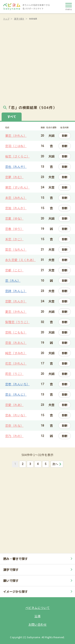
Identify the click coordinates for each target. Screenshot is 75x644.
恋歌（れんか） (16, 301)
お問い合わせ (38, 624)
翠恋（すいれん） (17, 187)
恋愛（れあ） (14, 405)
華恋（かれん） (16, 136)
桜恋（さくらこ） (17, 156)
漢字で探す (19, 19)
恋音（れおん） (16, 343)
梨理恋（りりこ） (17, 322)
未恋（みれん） (16, 198)
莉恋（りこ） (14, 374)
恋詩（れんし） (16, 291)
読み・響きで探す (38, 559)
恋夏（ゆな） (14, 218)
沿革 (37, 616)
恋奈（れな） (14, 425)
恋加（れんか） (16, 208)
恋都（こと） (14, 270)
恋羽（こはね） (16, 146)
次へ (57, 464)
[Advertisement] (37, 61)
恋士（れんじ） (16, 394)
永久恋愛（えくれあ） (20, 260)
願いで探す (38, 581)
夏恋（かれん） (16, 312)
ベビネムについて (38, 608)
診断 (65, 136)
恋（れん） (13, 280)
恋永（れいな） (16, 415)
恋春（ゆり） (14, 229)
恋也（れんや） (16, 167)
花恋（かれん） (16, 363)
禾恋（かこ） (14, 239)
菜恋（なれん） (16, 249)
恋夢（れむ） (14, 177)
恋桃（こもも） (16, 332)
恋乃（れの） (14, 436)
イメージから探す (38, 592)
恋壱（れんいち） (17, 384)
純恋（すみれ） (16, 353)
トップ (6, 19)
